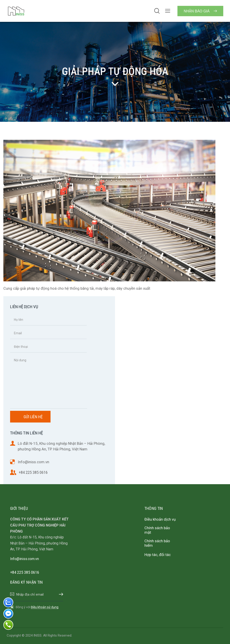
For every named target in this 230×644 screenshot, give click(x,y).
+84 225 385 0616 (33, 472)
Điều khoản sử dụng (45, 607)
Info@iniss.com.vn (33, 462)
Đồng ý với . (37, 607)
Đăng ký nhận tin (60, 594)
